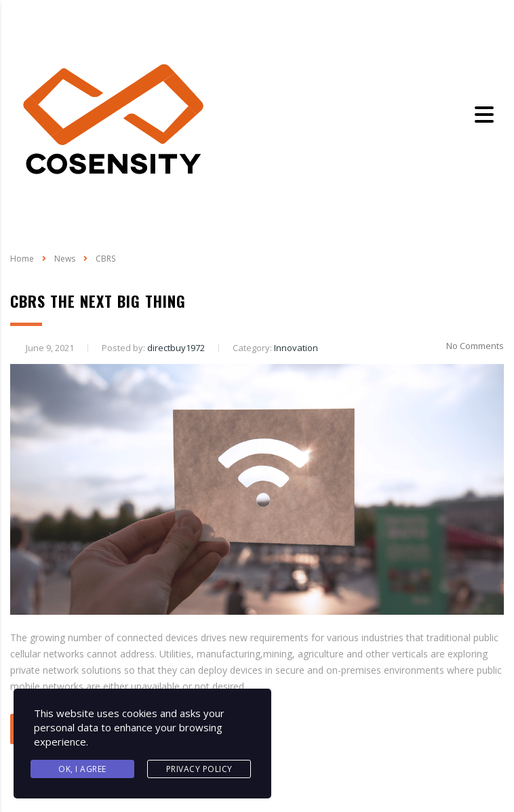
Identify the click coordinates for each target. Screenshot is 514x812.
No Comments (467, 346)
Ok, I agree (82, 769)
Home (22, 259)
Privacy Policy (199, 769)
